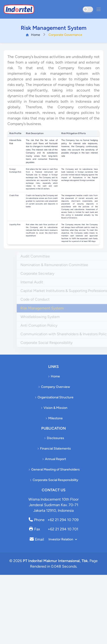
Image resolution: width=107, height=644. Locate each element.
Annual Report (54, 459)
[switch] (88, 9)
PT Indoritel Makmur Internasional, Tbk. (56, 561)
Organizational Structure (54, 397)
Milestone (54, 418)
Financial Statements (54, 449)
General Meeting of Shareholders (54, 469)
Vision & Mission (54, 408)
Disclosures (54, 438)
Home (33, 34)
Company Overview (54, 387)
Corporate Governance (65, 34)
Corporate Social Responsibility (54, 480)
